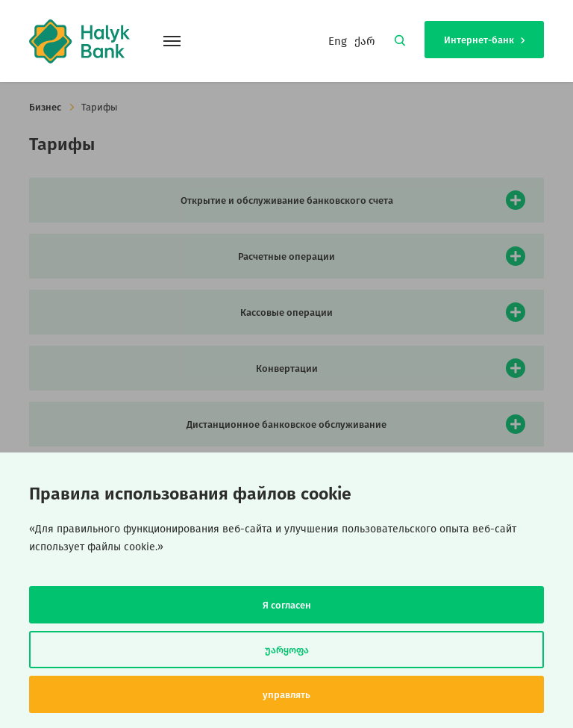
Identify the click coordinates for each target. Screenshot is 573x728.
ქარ (365, 41)
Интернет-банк (484, 40)
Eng (338, 41)
